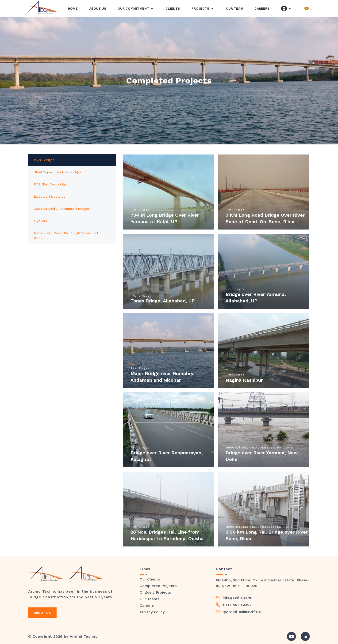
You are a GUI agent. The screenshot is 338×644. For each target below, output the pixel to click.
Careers (147, 605)
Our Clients (150, 579)
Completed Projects (158, 586)
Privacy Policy (152, 612)
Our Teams (149, 599)
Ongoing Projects (155, 592)
